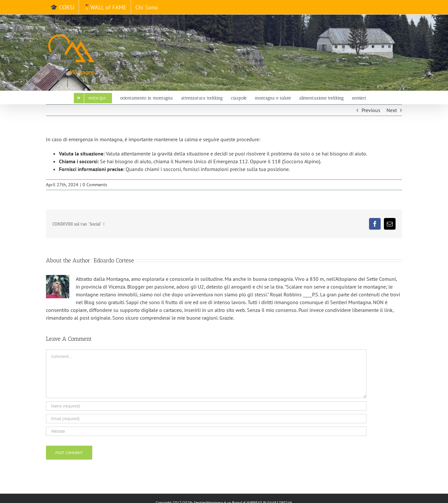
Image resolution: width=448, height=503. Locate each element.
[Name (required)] (206, 406)
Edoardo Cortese (114, 260)
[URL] (206, 431)
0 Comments (95, 185)
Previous (371, 110)
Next (392, 110)
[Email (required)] (206, 419)
